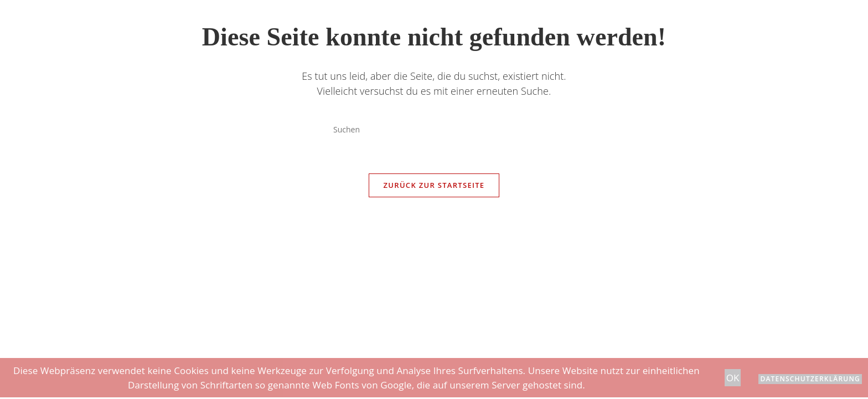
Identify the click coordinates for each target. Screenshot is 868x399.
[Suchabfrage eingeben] (434, 129)
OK (733, 378)
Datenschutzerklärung (810, 379)
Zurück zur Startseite (434, 185)
